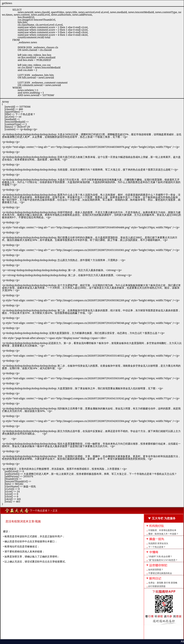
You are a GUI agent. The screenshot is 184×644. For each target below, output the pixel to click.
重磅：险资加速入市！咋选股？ (163, 534)
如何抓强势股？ (156, 570)
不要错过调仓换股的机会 (160, 573)
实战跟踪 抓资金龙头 (158, 543)
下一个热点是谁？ (157, 547)
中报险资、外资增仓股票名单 (162, 530)
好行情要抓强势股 (157, 586)
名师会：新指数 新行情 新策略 (163, 583)
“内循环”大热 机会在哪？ (160, 557)
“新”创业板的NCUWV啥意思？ (163, 560)
